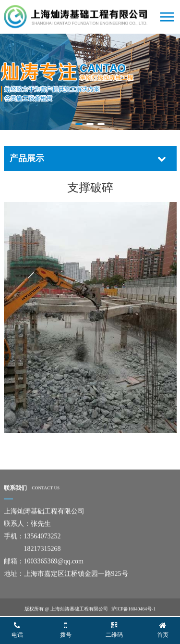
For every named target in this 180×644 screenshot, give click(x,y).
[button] (79, 124)
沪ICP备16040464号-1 (133, 610)
